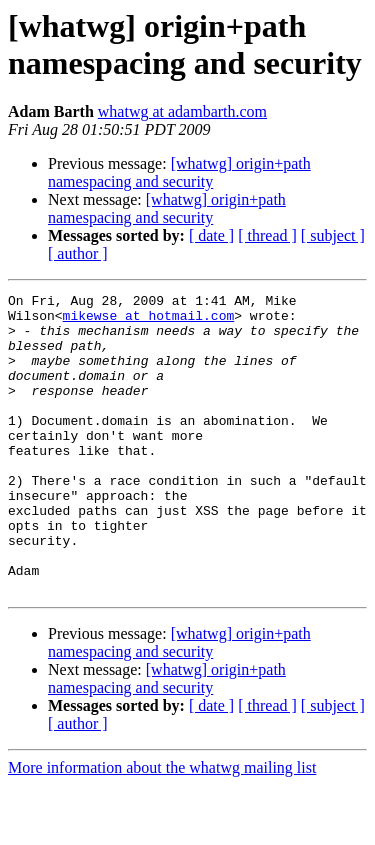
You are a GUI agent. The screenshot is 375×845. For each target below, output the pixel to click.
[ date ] (211, 235)
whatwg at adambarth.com (182, 111)
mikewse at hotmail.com (149, 321)
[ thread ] (267, 235)
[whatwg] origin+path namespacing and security (179, 172)
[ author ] (78, 253)
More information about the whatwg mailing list (162, 827)
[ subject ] (333, 235)
